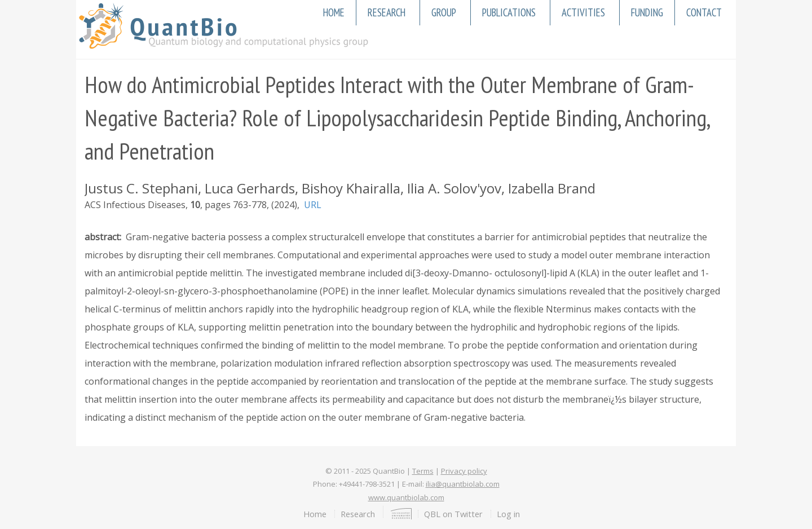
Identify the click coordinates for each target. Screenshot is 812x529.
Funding (647, 12)
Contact (704, 12)
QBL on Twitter (453, 514)
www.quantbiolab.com (406, 497)
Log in (508, 514)
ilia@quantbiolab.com (463, 484)
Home (334, 12)
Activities (583, 12)
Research (387, 12)
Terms (423, 471)
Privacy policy (464, 471)
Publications (509, 12)
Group (444, 12)
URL (313, 205)
